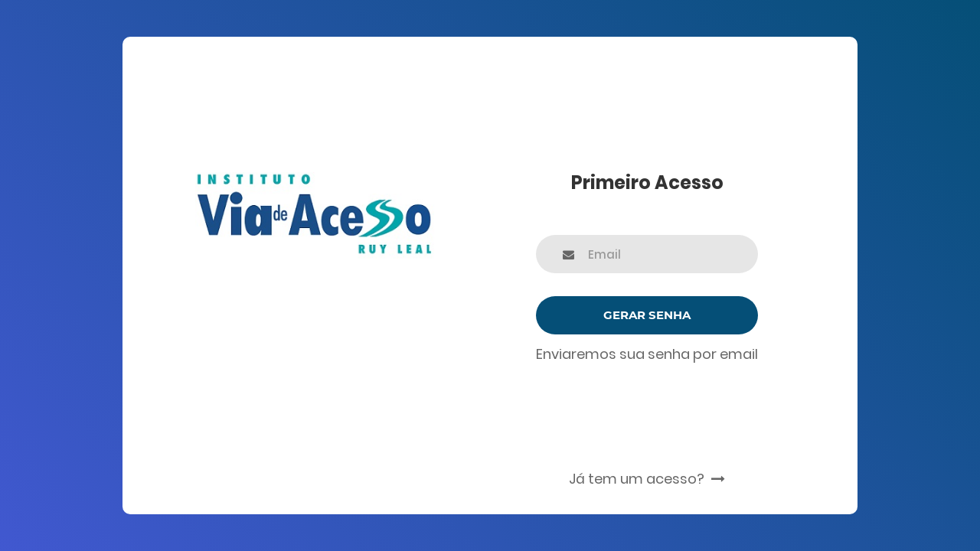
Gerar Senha (647, 315)
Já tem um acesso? (647, 479)
